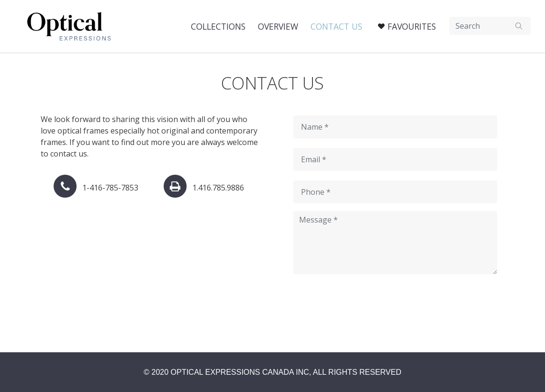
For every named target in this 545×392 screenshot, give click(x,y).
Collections (218, 26)
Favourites (412, 26)
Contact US (336, 26)
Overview (278, 26)
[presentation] (366, 308)
